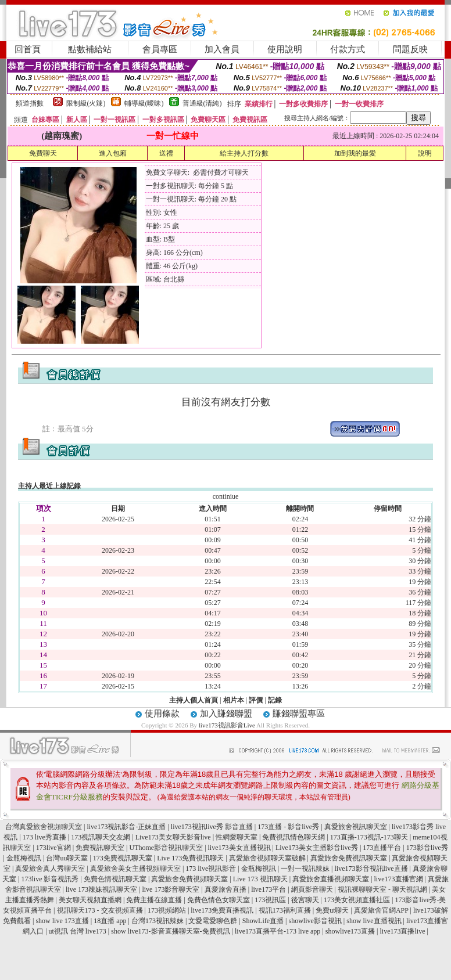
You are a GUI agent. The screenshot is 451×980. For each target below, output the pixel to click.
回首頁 (28, 49)
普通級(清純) (202, 103)
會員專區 (160, 49)
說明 (425, 153)
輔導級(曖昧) (144, 103)
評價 (256, 700)
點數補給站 (90, 49)
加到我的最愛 (355, 153)
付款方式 (348, 49)
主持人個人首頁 (194, 700)
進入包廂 (113, 153)
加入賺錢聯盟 (226, 714)
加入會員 (222, 49)
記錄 (275, 700)
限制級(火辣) (86, 103)
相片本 (234, 700)
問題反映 (410, 49)
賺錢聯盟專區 (299, 714)
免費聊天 (43, 153)
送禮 (166, 153)
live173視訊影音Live (227, 725)
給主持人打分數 (244, 153)
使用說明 (285, 49)
